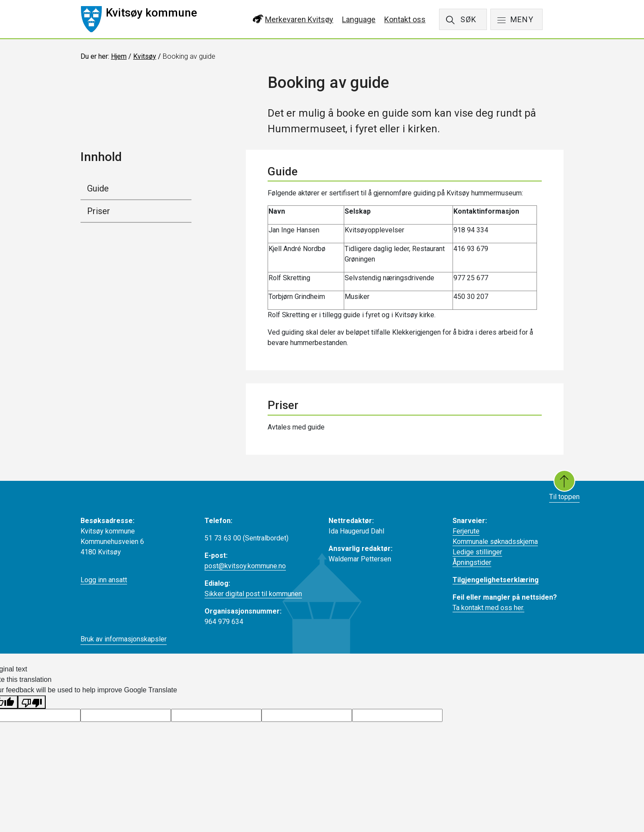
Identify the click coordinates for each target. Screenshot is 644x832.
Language (359, 19)
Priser (99, 211)
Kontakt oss (405, 19)
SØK (468, 19)
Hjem (119, 56)
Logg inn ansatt (104, 580)
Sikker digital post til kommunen (253, 594)
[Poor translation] (32, 702)
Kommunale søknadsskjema (495, 542)
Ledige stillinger (477, 552)
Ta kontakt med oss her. (488, 608)
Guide (98, 188)
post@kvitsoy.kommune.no (245, 566)
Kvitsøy (145, 56)
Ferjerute (466, 531)
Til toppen (564, 485)
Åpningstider (472, 562)
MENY (522, 19)
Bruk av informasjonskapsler (124, 639)
